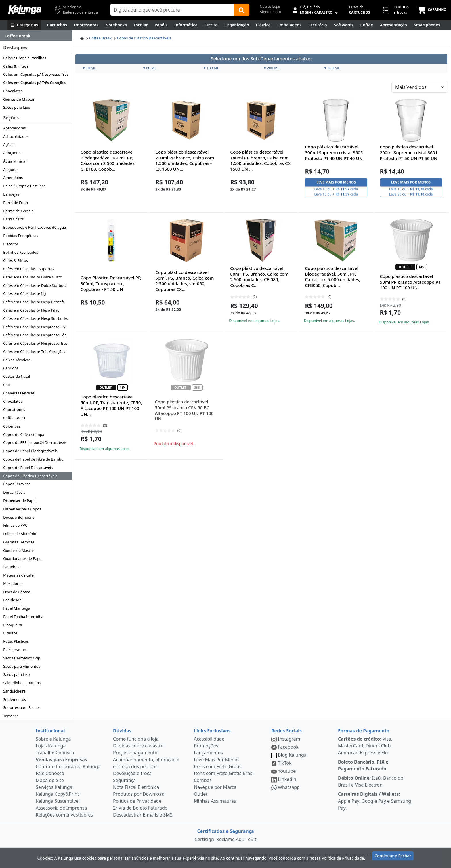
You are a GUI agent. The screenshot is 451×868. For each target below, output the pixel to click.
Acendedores (15, 128)
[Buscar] (242, 10)
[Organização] (237, 25)
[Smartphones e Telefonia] (427, 25)
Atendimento (270, 12)
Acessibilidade (209, 739)
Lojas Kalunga (51, 746)
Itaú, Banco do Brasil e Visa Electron (371, 781)
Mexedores (13, 583)
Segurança (124, 780)
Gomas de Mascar (19, 99)
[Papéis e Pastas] (161, 25)
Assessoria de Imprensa (61, 808)
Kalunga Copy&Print (57, 794)
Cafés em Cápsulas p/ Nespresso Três (36, 74)
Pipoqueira (13, 625)
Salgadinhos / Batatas (22, 683)
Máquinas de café (18, 575)
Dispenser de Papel (20, 501)
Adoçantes (12, 153)
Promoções (206, 746)
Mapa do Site (50, 780)
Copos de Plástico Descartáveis (30, 476)
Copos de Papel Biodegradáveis (30, 451)
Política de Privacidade (137, 801)
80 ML (150, 68)
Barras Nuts (13, 219)
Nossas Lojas (270, 6)
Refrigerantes (15, 650)
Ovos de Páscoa (17, 592)
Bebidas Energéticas (21, 236)
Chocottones (14, 409)
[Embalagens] (289, 25)
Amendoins (13, 178)
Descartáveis (14, 492)
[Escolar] (141, 25)
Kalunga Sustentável (58, 801)
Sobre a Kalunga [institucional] (53, 739)
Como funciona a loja (136, 739)
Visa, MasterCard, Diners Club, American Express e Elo (365, 746)
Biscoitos (11, 244)
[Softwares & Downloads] (344, 25)
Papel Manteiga (17, 608)
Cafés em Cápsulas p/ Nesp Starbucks (36, 318)
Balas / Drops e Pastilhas (25, 58)
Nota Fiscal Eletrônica (136, 787)
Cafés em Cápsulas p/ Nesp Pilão (31, 310)
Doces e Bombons (19, 517)
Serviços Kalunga (54, 787)
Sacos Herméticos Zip (22, 658)
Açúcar (9, 144)
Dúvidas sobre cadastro (138, 746)
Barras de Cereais (18, 211)
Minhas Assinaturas (215, 801)
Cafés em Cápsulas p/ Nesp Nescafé (34, 302)
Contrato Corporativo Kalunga (68, 766)
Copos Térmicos (17, 484)
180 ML (211, 68)
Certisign (204, 839)
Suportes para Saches (22, 707)
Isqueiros (11, 567)
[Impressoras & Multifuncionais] (86, 25)
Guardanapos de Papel (23, 558)
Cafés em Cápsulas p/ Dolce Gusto (33, 277)
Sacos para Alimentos (22, 666)
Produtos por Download (139, 794)
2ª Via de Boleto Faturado (140, 808)
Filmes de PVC (15, 525)
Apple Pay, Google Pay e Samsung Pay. (374, 801)
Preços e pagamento (135, 753)
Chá (6, 385)
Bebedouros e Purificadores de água (35, 227)
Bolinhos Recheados (21, 252)
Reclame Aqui (231, 839)
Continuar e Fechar (393, 857)
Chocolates (13, 91)
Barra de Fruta (16, 203)
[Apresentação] (393, 25)
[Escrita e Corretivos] (211, 25)
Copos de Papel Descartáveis (28, 468)
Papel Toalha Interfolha (23, 617)
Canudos (11, 368)
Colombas (12, 426)
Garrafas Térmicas (19, 542)
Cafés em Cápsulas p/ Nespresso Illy (34, 327)
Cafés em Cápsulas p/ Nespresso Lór (35, 335)
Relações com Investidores (64, 815)
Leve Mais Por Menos (217, 760)
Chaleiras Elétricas (19, 393)
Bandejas (11, 194)
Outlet (201, 794)
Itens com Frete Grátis (218, 766)
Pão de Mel (13, 600)
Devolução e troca (132, 773)
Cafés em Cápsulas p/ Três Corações (35, 83)
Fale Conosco (50, 773)
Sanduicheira (14, 691)
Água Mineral (15, 161)
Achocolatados (16, 136)
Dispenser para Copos (22, 509)
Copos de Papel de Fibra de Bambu (33, 459)
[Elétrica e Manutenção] (263, 25)
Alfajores (11, 169)
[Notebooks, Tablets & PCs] (116, 25)
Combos (203, 780)
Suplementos (15, 699)
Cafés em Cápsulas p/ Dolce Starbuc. (35, 285)
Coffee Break (14, 418)
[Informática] (186, 25)
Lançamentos (208, 753)
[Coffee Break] (367, 25)
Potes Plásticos (16, 641)
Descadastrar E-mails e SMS (143, 815)
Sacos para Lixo (17, 107)
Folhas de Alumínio (20, 534)
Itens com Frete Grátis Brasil (224, 773)
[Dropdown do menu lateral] (36, 36)
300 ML (332, 68)
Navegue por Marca (215, 787)
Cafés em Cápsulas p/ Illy (25, 293)
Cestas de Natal (17, 376)
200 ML (272, 68)
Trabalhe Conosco (55, 753)
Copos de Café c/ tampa (24, 434)
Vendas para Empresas (61, 760)
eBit (252, 839)
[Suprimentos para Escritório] (318, 25)
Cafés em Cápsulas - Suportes (29, 269)
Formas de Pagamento (364, 731)
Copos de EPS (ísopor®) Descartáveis (35, 442)
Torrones (11, 716)
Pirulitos (10, 633)
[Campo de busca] (172, 10)
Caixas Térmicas (17, 360)
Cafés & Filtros (16, 66)
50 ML (90, 68)
